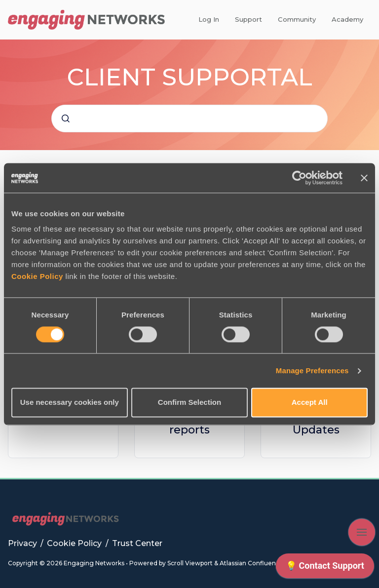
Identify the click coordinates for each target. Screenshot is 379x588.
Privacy (23, 543)
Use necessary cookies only (70, 403)
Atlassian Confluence (251, 563)
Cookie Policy (37, 276)
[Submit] (66, 118)
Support (248, 19)
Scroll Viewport (191, 563)
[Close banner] (364, 178)
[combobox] (189, 118)
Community (297, 19)
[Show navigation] (362, 532)
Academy (347, 19)
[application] (325, 568)
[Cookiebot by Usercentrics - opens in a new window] (299, 178)
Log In (209, 19)
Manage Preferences (312, 371)
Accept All (310, 403)
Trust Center (137, 543)
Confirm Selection (189, 403)
